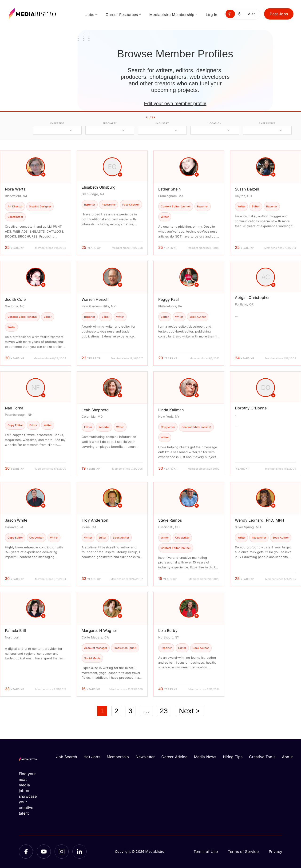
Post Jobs (279, 14)
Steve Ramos (170, 520)
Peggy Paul (168, 299)
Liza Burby (168, 630)
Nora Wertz (15, 189)
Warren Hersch (95, 299)
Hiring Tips (233, 757)
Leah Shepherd (95, 410)
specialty (110, 123)
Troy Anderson (95, 520)
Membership (118, 757)
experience (267, 123)
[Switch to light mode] (230, 14)
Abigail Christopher (252, 297)
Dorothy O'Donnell (252, 408)
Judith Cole (15, 299)
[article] (36, 203)
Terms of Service (243, 852)
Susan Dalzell (247, 189)
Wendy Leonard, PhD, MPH (259, 520)
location (215, 123)
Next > (189, 711)
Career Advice (174, 757)
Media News (205, 757)
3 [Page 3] (131, 711)
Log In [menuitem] (211, 15)
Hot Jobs (92, 757)
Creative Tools (262, 757)
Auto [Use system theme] (252, 14)
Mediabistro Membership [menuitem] (172, 15)
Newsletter (145, 757)
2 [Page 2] (117, 711)
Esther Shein (169, 189)
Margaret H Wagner (99, 630)
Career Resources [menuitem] (122, 15)
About (287, 757)
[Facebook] (26, 852)
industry (162, 123)
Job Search (67, 757)
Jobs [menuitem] (90, 15)
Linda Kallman (171, 410)
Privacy (275, 852)
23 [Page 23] (164, 711)
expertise (57, 123)
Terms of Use (206, 852)
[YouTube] (44, 852)
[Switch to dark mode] (241, 14)
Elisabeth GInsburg (99, 187)
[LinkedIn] (79, 852)
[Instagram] (62, 852)
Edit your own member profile (175, 103)
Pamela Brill (16, 630)
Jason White (16, 520)
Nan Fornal (15, 408)
